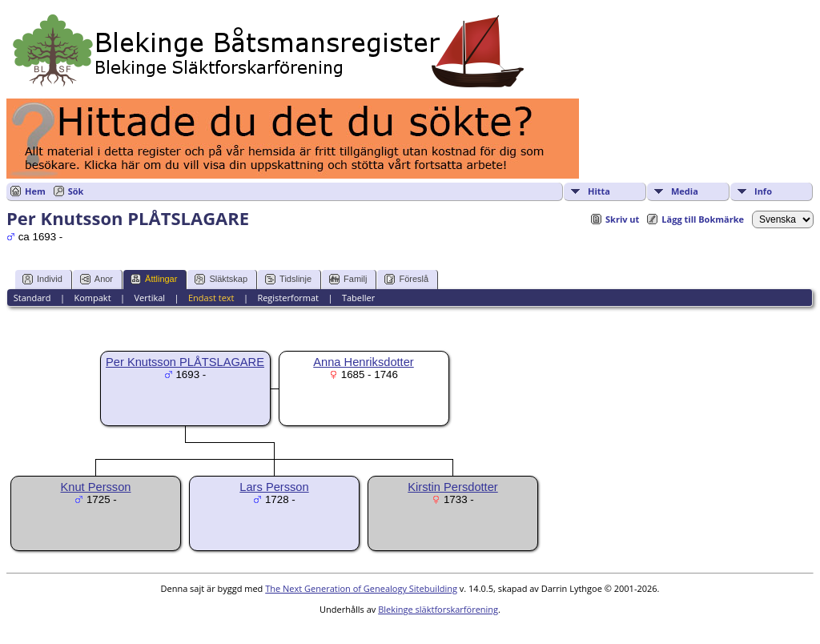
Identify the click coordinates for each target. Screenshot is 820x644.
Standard (32, 298)
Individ (42, 279)
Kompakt (92, 298)
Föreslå (406, 279)
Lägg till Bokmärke (703, 219)
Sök (76, 191)
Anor (96, 279)
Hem (35, 191)
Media (685, 191)
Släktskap (221, 279)
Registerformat (288, 298)
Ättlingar (154, 279)
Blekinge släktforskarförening (438, 609)
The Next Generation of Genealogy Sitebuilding (361, 588)
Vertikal (149, 298)
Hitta (599, 191)
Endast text (211, 298)
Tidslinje (288, 279)
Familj (348, 279)
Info (763, 191)
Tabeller (358, 298)
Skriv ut (622, 219)
